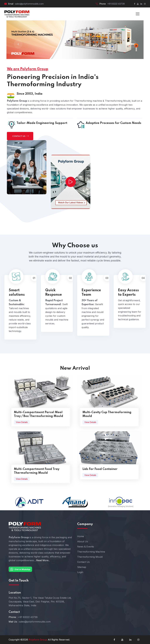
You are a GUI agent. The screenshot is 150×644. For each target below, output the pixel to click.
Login (80, 572)
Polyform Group (38, 640)
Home (81, 536)
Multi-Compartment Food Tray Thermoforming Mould (37, 471)
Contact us (21, 136)
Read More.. (43, 560)
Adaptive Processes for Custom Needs (113, 123)
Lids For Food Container (100, 469)
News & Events (86, 547)
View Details (22, 422)
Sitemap (82, 567)
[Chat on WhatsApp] (20, 569)
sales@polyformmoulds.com (29, 4)
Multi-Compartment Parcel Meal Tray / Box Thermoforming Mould (39, 414)
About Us (83, 541)
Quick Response (54, 293)
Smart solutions (17, 293)
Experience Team (91, 293)
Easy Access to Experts (128, 293)
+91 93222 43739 (116, 4)
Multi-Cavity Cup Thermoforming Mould (107, 414)
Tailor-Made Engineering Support (42, 123)
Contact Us (83, 562)
